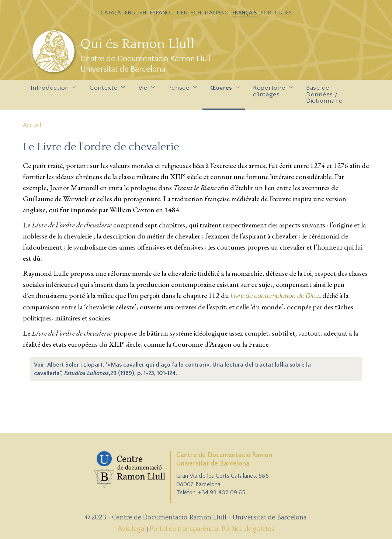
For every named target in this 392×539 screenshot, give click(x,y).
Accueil (32, 125)
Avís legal (132, 529)
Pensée (181, 90)
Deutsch (189, 13)
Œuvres (223, 90)
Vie (145, 90)
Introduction (51, 90)
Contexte (105, 90)
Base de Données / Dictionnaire (324, 94)
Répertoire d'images (271, 93)
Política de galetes (248, 529)
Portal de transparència (184, 529)
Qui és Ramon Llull (137, 44)
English (135, 13)
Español (161, 13)
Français (244, 13)
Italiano (217, 13)
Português (276, 13)
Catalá (111, 13)
